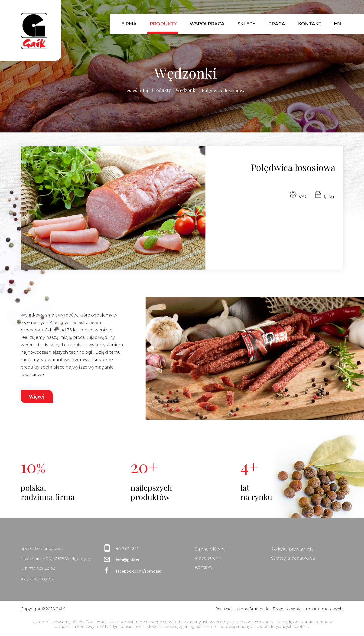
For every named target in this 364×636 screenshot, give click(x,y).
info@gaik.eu (128, 560)
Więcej (37, 396)
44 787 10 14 (127, 549)
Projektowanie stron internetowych (308, 609)
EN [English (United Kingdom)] (337, 24)
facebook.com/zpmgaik (138, 571)
